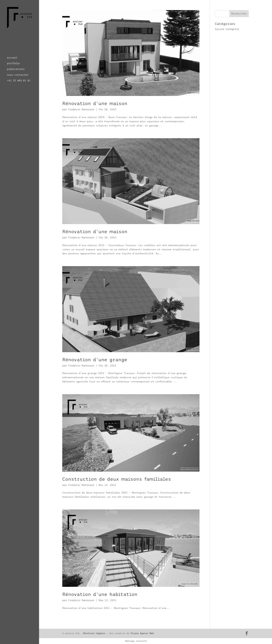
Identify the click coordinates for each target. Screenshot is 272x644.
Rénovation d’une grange (95, 360)
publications (16, 69)
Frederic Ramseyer (81, 109)
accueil (12, 58)
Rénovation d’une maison (95, 103)
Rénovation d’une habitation (100, 594)
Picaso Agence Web (142, 633)
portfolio (13, 63)
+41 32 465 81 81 (19, 81)
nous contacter (18, 75)
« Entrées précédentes (78, 623)
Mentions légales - (96, 633)
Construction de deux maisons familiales (117, 479)
